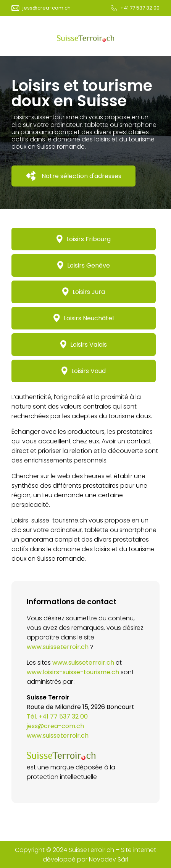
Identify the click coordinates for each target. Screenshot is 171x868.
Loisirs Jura (84, 292)
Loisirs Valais (84, 345)
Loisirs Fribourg (84, 239)
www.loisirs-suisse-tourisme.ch (73, 672)
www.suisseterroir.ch (58, 647)
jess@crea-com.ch (47, 8)
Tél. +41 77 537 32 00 (57, 716)
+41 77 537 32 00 (140, 8)
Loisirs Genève (84, 265)
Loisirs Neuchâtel (84, 318)
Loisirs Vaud (84, 371)
